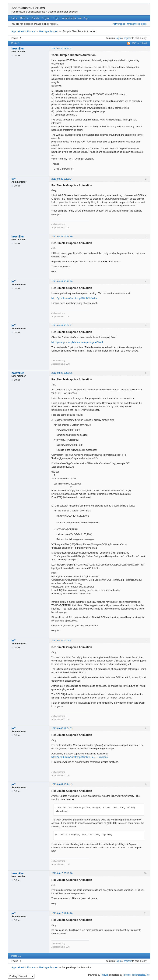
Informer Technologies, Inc (136, 975)
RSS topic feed (139, 43)
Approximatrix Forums (28, 8)
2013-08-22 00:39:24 (62, 179)
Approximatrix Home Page (75, 18)
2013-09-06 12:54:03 (62, 728)
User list (24, 18)
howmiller (18, 49)
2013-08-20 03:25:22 (62, 49)
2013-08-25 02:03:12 (62, 641)
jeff (14, 179)
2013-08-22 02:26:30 (62, 237)
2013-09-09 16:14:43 (62, 784)
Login (56, 18)
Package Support (49, 31)
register (128, 38)
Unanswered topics (137, 24)
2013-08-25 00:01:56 (62, 373)
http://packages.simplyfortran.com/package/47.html (77, 342)
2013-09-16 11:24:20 (62, 913)
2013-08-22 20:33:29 (62, 282)
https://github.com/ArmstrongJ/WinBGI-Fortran (75, 298)
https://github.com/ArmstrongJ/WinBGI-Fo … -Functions (80, 757)
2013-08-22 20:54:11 (62, 326)
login (118, 38)
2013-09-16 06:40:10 (62, 873)
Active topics (119, 24)
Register (46, 18)
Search (35, 18)
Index (14, 18)
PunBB (104, 975)
